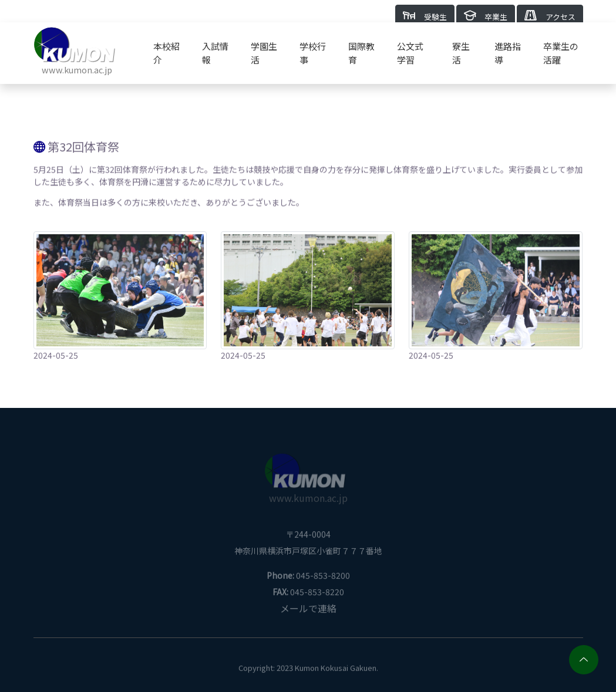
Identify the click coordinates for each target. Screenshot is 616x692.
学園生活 (264, 53)
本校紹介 (166, 53)
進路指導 (508, 53)
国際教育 (361, 53)
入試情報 (215, 53)
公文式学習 (410, 53)
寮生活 (461, 53)
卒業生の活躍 (561, 53)
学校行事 (313, 53)
